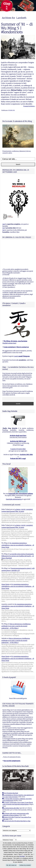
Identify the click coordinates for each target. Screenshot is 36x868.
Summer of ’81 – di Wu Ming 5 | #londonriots (17, 28)
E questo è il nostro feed (18, 425)
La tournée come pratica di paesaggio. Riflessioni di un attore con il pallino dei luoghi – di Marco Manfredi (18, 532)
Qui (4, 228)
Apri (4, 224)
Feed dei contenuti (8, 830)
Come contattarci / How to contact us (16, 323)
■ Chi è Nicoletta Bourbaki (10, 769)
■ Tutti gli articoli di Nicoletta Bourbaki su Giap (16, 797)
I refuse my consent (25, 865)
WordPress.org (7, 835)
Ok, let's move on (11, 865)
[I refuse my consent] (34, 854)
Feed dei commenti (8, 832)
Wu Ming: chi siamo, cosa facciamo (15, 317)
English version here (9, 319)
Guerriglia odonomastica (14, 475)
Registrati (6, 825)
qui (22, 421)
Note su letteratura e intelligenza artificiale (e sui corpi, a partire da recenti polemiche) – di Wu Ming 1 (16, 602)
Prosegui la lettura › (29, 106)
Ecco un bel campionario (12, 737)
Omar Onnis (5, 560)
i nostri (22, 332)
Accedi (5, 827)
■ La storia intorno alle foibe (11, 784)
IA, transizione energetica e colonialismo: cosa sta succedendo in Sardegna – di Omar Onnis (18, 521)
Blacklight (22, 856)
